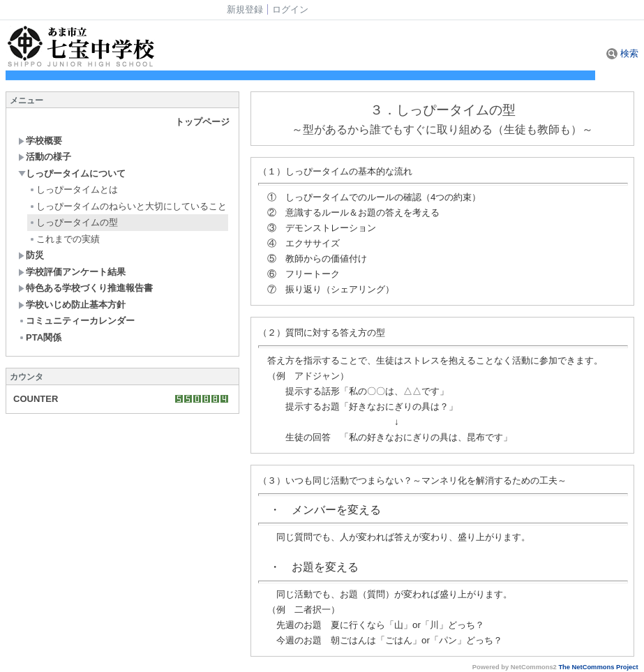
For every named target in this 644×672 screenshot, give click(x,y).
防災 (31, 255)
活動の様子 (45, 157)
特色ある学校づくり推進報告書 (85, 288)
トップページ (202, 122)
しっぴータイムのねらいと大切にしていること (128, 206)
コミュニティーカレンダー (76, 321)
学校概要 (40, 141)
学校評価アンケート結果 (72, 272)
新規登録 (245, 9)
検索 (622, 53)
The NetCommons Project (598, 667)
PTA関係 (40, 337)
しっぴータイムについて (72, 173)
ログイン (290, 9)
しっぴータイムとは (73, 189)
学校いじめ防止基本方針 (72, 305)
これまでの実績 (64, 239)
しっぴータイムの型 (73, 222)
